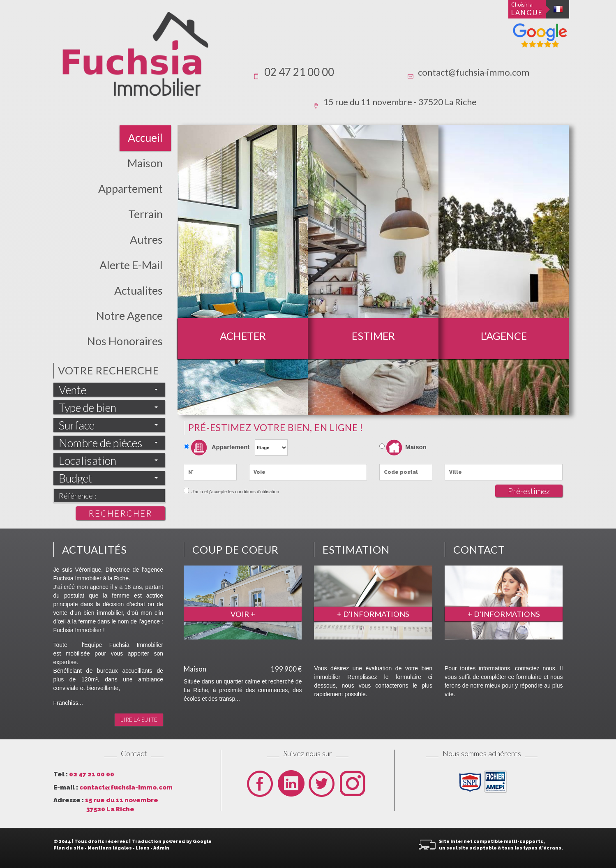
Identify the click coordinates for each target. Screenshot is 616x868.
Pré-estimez (529, 491)
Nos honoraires (125, 341)
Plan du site (69, 848)
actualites (138, 291)
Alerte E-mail (131, 265)
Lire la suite (139, 719)
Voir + (243, 614)
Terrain (145, 214)
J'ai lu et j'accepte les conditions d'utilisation (235, 492)
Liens (143, 848)
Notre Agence (129, 316)
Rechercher (120, 513)
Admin (161, 848)
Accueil (145, 138)
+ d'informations (373, 614)
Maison (145, 163)
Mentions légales (110, 848)
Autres (146, 240)
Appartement (130, 189)
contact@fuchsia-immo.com (474, 72)
